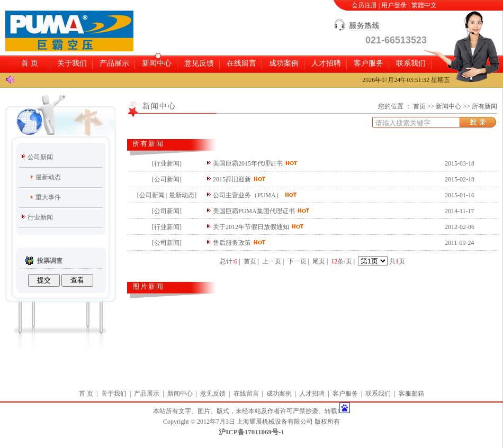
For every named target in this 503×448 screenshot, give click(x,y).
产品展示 (114, 63)
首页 (419, 106)
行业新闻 (40, 217)
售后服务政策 (232, 243)
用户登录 (394, 5)
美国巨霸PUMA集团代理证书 (254, 211)
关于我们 (72, 63)
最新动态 (48, 177)
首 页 (30, 63)
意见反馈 (199, 63)
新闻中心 (157, 63)
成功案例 (284, 63)
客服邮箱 (411, 394)
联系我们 (411, 63)
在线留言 (241, 63)
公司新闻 (40, 157)
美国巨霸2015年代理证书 (248, 163)
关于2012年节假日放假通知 (252, 227)
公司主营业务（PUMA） (248, 195)
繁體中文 (424, 5)
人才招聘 (326, 63)
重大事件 (48, 197)
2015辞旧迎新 (232, 179)
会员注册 (364, 5)
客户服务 (369, 63)
